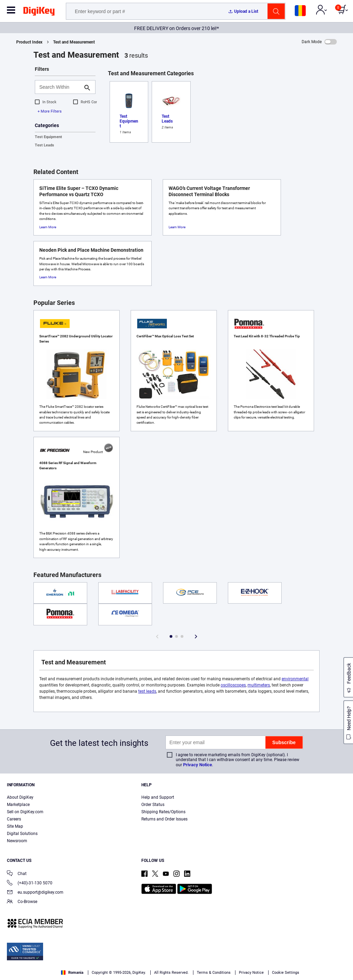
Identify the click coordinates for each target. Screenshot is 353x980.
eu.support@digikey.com (35, 893)
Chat (17, 874)
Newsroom (17, 841)
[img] (39, 12)
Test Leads (44, 145)
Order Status (153, 805)
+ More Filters (50, 111)
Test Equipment (48, 137)
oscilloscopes (233, 685)
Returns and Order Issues (164, 819)
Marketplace (18, 805)
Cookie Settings (286, 973)
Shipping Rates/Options (163, 812)
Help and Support (158, 797)
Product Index (29, 42)
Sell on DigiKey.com (25, 812)
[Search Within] (60, 87)
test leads (147, 691)
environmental (295, 679)
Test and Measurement (74, 42)
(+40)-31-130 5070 (30, 883)
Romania (72, 973)
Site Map (15, 826)
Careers (14, 819)
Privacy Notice (198, 765)
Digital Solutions (22, 834)
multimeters (259, 685)
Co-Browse (22, 902)
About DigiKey (20, 797)
